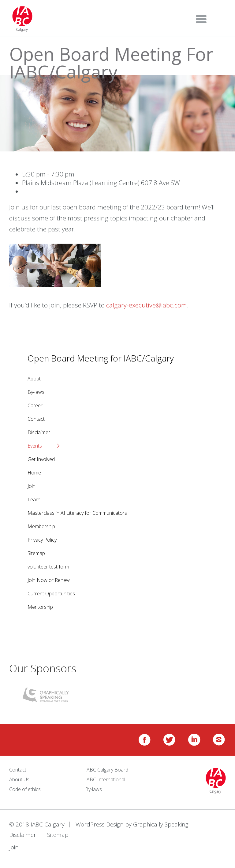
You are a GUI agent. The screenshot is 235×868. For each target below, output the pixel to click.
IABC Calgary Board (107, 770)
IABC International (105, 779)
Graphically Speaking (161, 824)
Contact (36, 419)
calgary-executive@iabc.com (147, 305)
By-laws (36, 392)
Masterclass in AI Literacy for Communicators (77, 513)
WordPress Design (100, 824)
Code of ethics (25, 789)
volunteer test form (48, 567)
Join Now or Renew (49, 580)
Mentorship (40, 607)
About (34, 379)
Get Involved (41, 459)
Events (35, 446)
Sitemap (36, 553)
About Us (19, 779)
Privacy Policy (42, 540)
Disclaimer (39, 432)
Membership (41, 526)
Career (35, 405)
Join (32, 486)
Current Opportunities (51, 594)
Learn (34, 499)
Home (34, 473)
